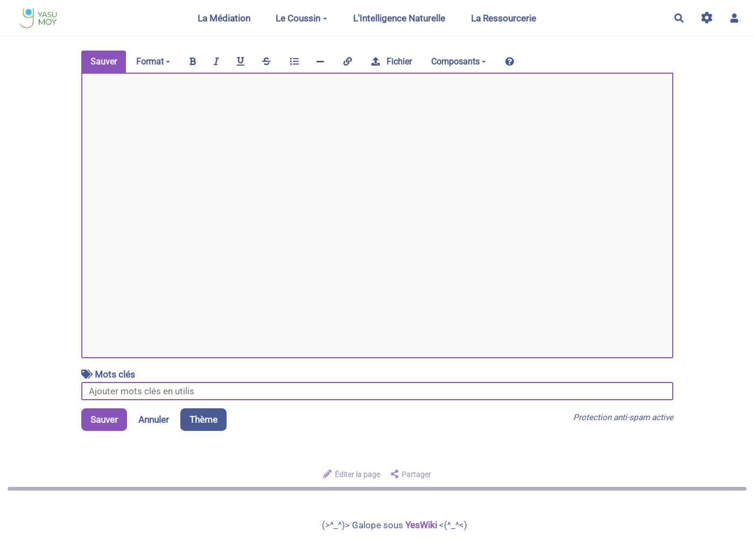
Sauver (104, 62)
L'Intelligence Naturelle (399, 18)
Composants (459, 62)
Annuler (154, 420)
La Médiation (224, 18)
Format (153, 62)
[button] (734, 18)
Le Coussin (301, 18)
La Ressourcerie (503, 18)
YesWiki (421, 525)
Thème (203, 420)
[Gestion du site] (707, 18)
